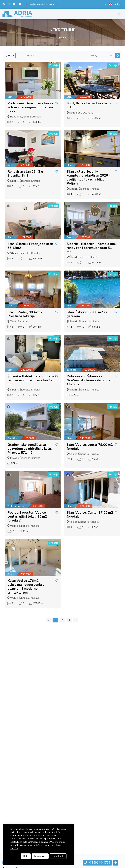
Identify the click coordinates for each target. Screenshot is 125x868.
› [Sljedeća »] (76, 620)
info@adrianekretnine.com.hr (43, 4)
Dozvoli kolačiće (59, 856)
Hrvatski (115, 4)
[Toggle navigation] (119, 14)
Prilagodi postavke (41, 856)
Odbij (26, 856)
